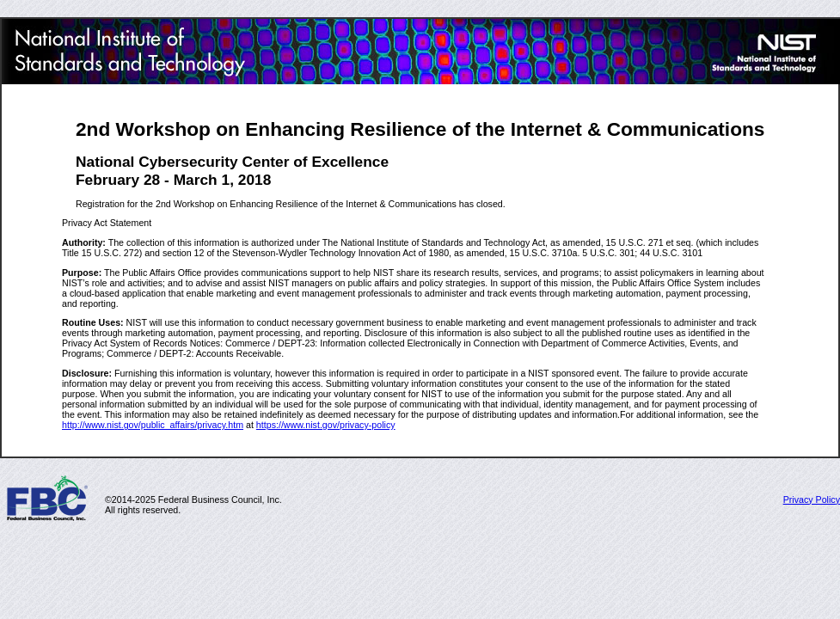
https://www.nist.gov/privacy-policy (326, 425)
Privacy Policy (812, 499)
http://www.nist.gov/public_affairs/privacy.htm (153, 425)
